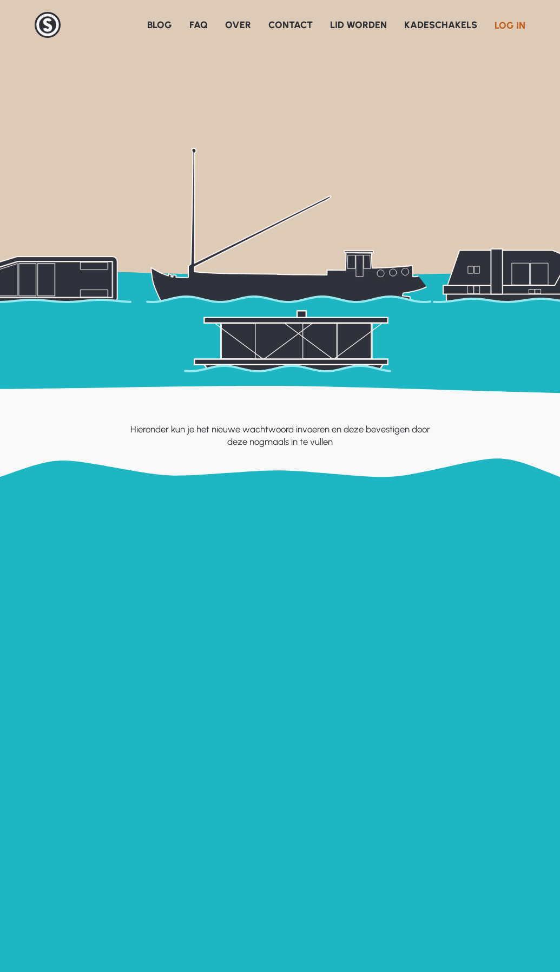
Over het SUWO (179, 837)
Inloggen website (42, 806)
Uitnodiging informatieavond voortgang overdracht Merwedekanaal (479, 874)
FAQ (199, 25)
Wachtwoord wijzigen (276, 634)
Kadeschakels (441, 25)
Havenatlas (307, 822)
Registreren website (48, 822)
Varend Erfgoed (316, 869)
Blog (160, 25)
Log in (510, 25)
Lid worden (358, 25)
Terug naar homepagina (280, 683)
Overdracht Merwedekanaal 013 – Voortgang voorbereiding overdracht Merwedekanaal (486, 932)
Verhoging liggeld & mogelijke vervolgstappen (480, 903)
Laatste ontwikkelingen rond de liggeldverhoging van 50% (484, 845)
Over (238, 25)
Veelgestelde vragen (187, 822)
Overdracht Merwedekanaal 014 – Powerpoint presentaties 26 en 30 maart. (486, 816)
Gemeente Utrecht (322, 806)
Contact (291, 25)
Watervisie (305, 837)
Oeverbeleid (309, 853)
